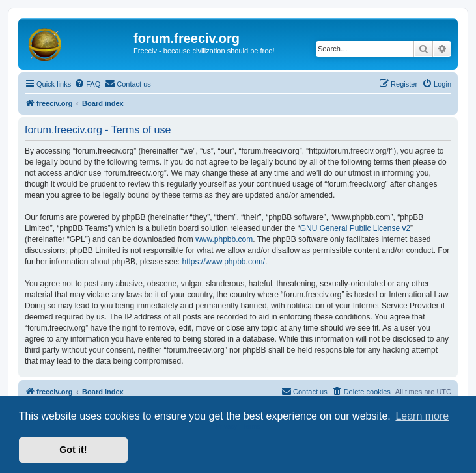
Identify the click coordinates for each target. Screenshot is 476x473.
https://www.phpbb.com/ (223, 262)
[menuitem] (87, 84)
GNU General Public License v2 (355, 228)
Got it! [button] (73, 450)
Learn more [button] (422, 416)
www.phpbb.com (224, 239)
